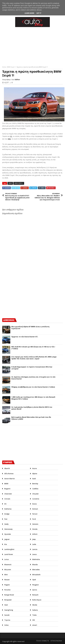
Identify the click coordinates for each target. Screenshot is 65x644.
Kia (6, 544)
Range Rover (9, 595)
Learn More (29, 13)
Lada (34, 544)
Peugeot (36, 585)
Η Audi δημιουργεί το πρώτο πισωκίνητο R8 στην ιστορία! (32, 368)
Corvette (36, 499)
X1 (11, 136)
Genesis (35, 524)
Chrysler (35, 494)
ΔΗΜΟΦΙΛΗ (9, 320)
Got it (39, 13)
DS (5, 504)
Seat (6, 605)
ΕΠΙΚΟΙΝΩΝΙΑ (56, 641)
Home (4, 67)
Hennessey (8, 529)
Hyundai (8, 534)
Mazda (35, 564)
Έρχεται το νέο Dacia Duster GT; (25, 337)
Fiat (6, 519)
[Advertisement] (19, 297)
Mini (9, 139)
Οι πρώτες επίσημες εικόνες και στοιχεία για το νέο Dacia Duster (33, 378)
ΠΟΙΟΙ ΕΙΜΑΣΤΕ (43, 641)
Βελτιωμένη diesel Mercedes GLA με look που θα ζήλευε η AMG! (31, 418)
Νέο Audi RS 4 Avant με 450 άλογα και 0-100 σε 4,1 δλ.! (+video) (33, 348)
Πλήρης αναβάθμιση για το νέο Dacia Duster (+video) (33, 387)
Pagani (7, 585)
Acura (35, 468)
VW (34, 620)
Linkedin (34, 188)
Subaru (35, 610)
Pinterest (52, 188)
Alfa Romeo (9, 474)
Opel (34, 580)
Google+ (25, 188)
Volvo (6, 625)
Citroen (7, 499)
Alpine (35, 474)
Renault (35, 595)
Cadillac (35, 489)
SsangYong (9, 610)
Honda (35, 529)
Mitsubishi (36, 575)
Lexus (34, 554)
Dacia (34, 504)
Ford (34, 519)
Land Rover (9, 554)
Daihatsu (8, 509)
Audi (34, 479)
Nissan (7, 580)
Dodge (7, 514)
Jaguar (7, 539)
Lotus (7, 559)
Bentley (35, 484)
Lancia (35, 549)
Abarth (7, 468)
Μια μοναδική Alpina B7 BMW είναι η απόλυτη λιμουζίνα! (30, 328)
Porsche (7, 590)
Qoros (35, 590)
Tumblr (42, 188)
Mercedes (36, 570)
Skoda (35, 605)
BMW (10, 183)
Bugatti (7, 489)
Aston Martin (10, 479)
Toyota (7, 620)
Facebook (7, 188)
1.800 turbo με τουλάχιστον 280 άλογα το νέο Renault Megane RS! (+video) (33, 398)
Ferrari (35, 514)
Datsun (35, 509)
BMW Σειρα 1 (19, 183)
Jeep (34, 539)
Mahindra (36, 559)
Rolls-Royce (37, 600)
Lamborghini (9, 549)
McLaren (8, 570)
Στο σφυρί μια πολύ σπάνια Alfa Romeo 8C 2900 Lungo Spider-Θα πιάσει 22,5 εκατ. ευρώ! (34, 358)
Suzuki (7, 615)
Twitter (16, 188)
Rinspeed (8, 600)
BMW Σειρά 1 (12, 67)
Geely (6, 524)
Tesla (34, 615)
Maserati (8, 564)
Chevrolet (8, 494)
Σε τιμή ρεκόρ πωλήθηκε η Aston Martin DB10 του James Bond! (32, 408)
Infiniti (35, 534)
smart (35, 625)
